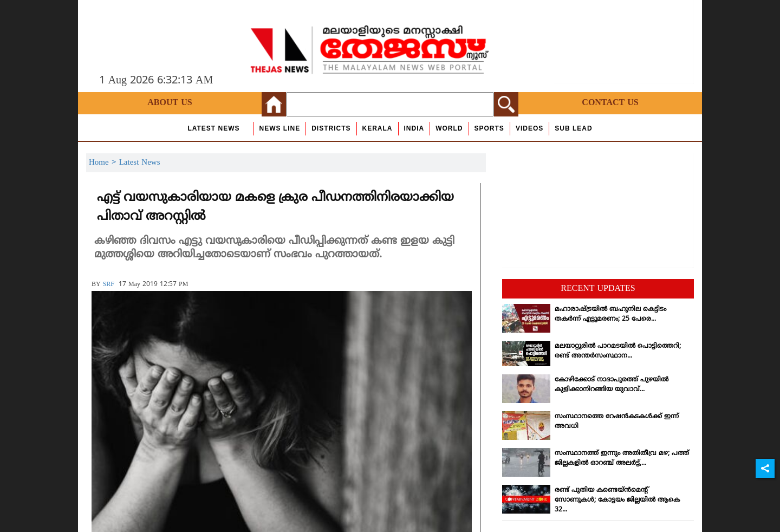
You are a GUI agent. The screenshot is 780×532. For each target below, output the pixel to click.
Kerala (378, 128)
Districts (331, 128)
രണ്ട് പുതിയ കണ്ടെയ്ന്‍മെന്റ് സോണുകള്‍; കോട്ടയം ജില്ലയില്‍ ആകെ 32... (617, 500)
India (414, 128)
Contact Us (610, 103)
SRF (109, 285)
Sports (489, 128)
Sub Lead (573, 128)
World (449, 128)
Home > (104, 163)
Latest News (213, 128)
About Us (170, 103)
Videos (529, 128)
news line (280, 128)
